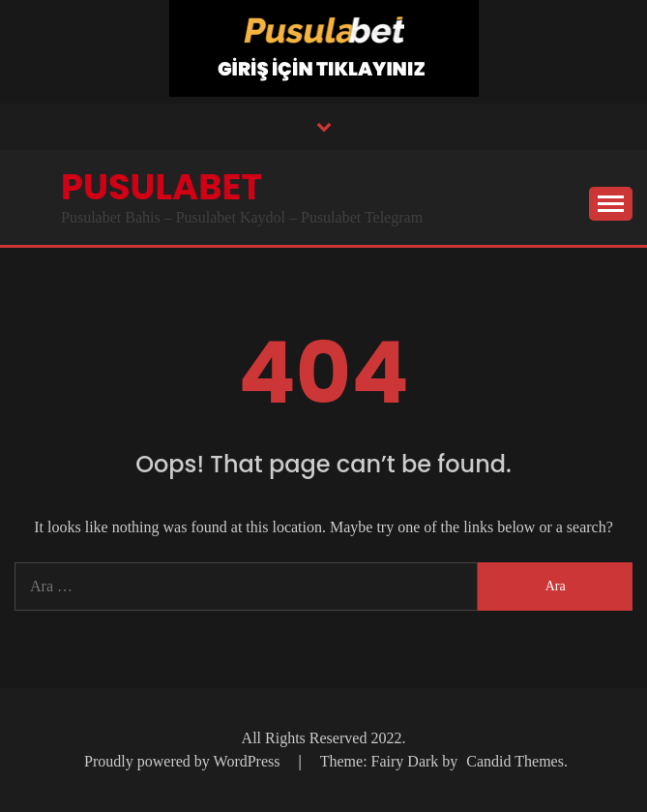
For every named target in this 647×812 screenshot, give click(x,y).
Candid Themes (515, 761)
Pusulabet (162, 187)
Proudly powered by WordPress (184, 761)
